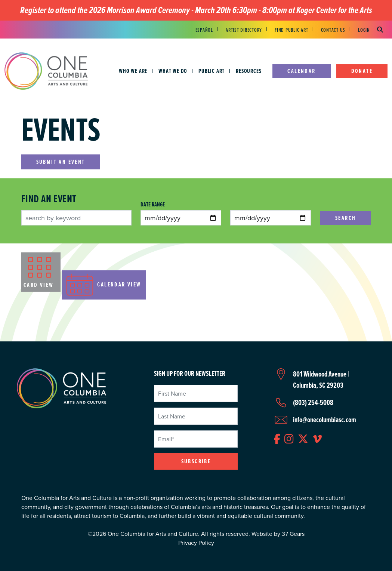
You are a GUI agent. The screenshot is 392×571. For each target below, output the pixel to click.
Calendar (301, 71)
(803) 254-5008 (313, 402)
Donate (362, 71)
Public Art (212, 71)
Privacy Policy (196, 543)
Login (364, 30)
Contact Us (333, 30)
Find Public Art (291, 30)
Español (204, 30)
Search (345, 218)
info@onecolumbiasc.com (325, 420)
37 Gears (293, 534)
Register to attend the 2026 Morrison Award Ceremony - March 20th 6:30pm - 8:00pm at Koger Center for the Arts (196, 10)
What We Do (173, 71)
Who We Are (133, 71)
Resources (249, 71)
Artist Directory (244, 30)
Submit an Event (61, 162)
